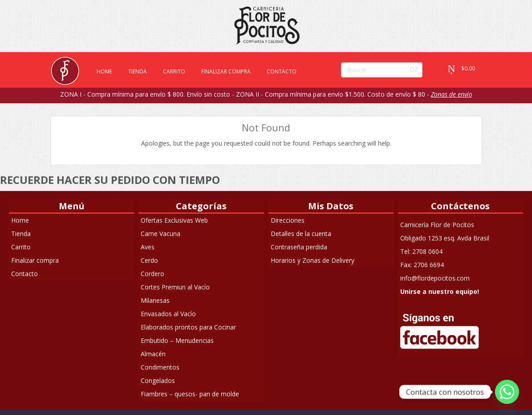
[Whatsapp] (507, 392)
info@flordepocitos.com (435, 278)
